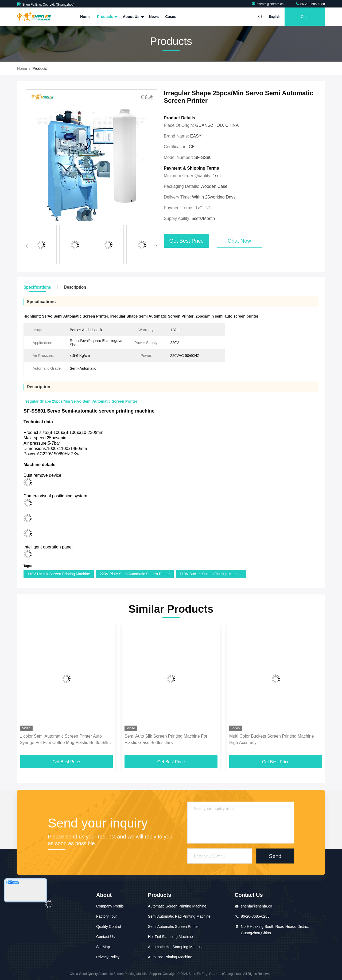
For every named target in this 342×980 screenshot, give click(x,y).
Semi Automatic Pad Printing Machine (179, 916)
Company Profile (110, 906)
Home (85, 17)
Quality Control (109, 926)
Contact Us (105, 937)
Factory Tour (107, 916)
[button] (156, 246)
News (154, 17)
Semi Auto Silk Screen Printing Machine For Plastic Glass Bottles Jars (166, 739)
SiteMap (103, 947)
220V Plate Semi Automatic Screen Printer (135, 574)
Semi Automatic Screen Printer (174, 926)
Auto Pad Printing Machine (170, 957)
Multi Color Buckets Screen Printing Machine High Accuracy (272, 739)
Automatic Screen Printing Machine (177, 906)
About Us (133, 17)
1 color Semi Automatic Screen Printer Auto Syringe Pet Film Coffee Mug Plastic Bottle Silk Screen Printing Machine (64, 740)
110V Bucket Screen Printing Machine (211, 574)
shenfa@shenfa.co (268, 4)
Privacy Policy (108, 957)
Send (275, 856)
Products (107, 17)
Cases (171, 17)
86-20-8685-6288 (310, 4)
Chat (305, 17)
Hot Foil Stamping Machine (170, 937)
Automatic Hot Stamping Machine (176, 947)
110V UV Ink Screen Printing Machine (59, 574)
